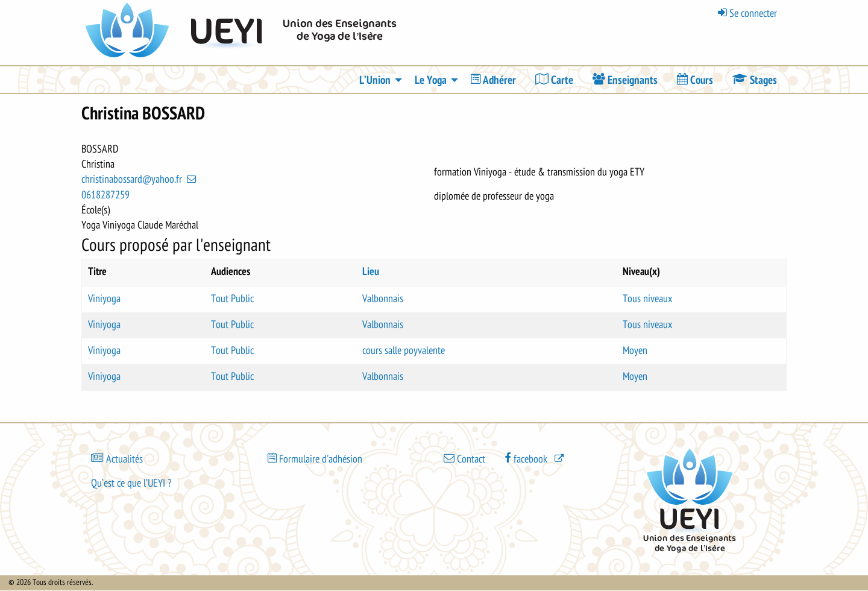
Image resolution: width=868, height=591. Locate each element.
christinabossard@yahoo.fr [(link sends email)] (140, 179)
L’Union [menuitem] (375, 80)
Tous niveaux (647, 299)
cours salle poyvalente (404, 350)
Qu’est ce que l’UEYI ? (131, 483)
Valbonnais (383, 299)
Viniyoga (104, 299)
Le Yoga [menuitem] (431, 80)
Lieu (371, 272)
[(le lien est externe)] (535, 458)
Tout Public (232, 299)
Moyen (635, 350)
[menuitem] (493, 80)
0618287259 (105, 195)
